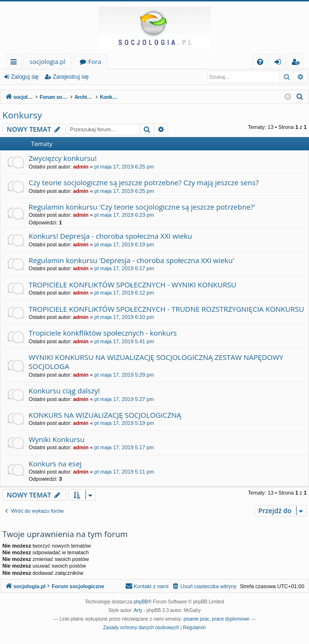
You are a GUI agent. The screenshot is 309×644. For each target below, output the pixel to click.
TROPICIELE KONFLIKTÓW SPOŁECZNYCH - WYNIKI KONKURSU (133, 285)
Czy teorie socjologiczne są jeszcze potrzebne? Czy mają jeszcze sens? (144, 182)
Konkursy (22, 115)
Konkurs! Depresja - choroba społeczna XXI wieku (110, 236)
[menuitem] (260, 62)
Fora (95, 62)
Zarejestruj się (70, 77)
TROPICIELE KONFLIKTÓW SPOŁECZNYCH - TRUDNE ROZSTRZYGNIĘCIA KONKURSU (166, 309)
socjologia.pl (48, 62)
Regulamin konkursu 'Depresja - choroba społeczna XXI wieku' (131, 260)
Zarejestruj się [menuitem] (298, 63)
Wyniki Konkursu (57, 439)
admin (81, 167)
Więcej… (16, 63)
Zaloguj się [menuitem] (280, 63)
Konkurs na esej (55, 464)
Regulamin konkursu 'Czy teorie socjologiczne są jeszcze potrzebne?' (142, 207)
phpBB (141, 602)
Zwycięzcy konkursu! (63, 158)
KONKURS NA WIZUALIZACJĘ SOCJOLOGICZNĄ (105, 415)
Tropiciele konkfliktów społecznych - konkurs (103, 333)
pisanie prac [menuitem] (196, 619)
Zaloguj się (25, 77)
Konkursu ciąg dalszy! (64, 391)
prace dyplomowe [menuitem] (231, 619)
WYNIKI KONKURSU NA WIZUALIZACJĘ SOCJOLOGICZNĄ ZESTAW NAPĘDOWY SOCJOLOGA (156, 362)
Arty (138, 610)
